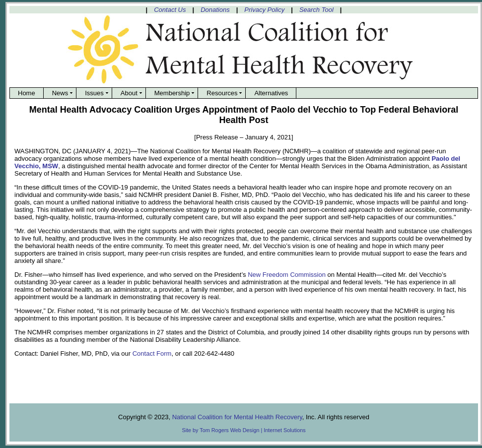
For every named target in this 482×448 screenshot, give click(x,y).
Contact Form (152, 353)
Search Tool (316, 10)
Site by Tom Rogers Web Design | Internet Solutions (243, 430)
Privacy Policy (264, 10)
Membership (172, 93)
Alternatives (271, 93)
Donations (215, 10)
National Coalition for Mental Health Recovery (237, 417)
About (129, 93)
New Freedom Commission (287, 275)
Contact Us (170, 10)
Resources (222, 93)
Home (27, 93)
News (60, 93)
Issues (94, 93)
